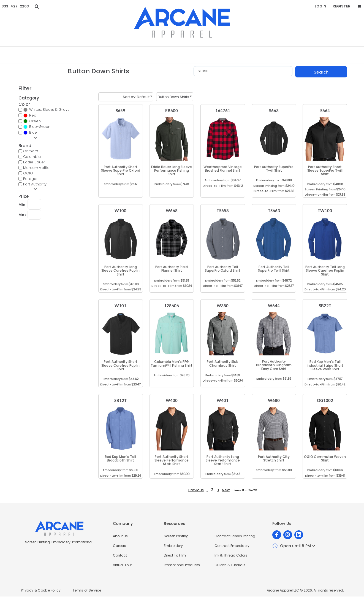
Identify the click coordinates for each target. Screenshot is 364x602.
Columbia (32, 157)
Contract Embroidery (232, 546)
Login (320, 6)
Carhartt (31, 151)
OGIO (28, 173)
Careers (119, 546)
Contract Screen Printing (235, 536)
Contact (120, 555)
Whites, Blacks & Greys (49, 110)
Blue (33, 132)
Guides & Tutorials (230, 565)
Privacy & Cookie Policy (41, 590)
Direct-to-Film (214, 186)
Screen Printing (265, 186)
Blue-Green (40, 127)
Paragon (31, 179)
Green (35, 121)
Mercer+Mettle (36, 168)
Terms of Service (87, 590)
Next (226, 490)
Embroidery (113, 184)
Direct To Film (175, 555)
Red (33, 115)
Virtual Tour (122, 565)
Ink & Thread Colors (231, 555)
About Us (120, 536)
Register (342, 6)
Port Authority (35, 184)
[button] (37, 6)
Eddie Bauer (34, 162)
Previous (196, 490)
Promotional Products (182, 565)
